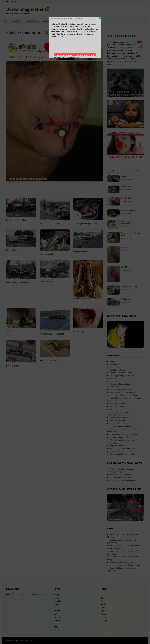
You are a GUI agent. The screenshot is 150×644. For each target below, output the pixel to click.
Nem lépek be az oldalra (85, 56)
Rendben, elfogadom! (64, 56)
